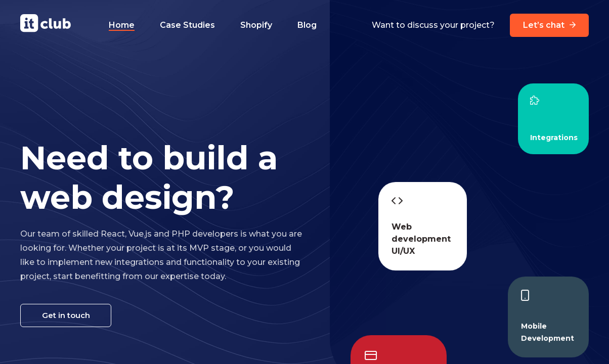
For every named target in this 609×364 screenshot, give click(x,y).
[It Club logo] (46, 25)
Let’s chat (549, 25)
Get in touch (66, 315)
